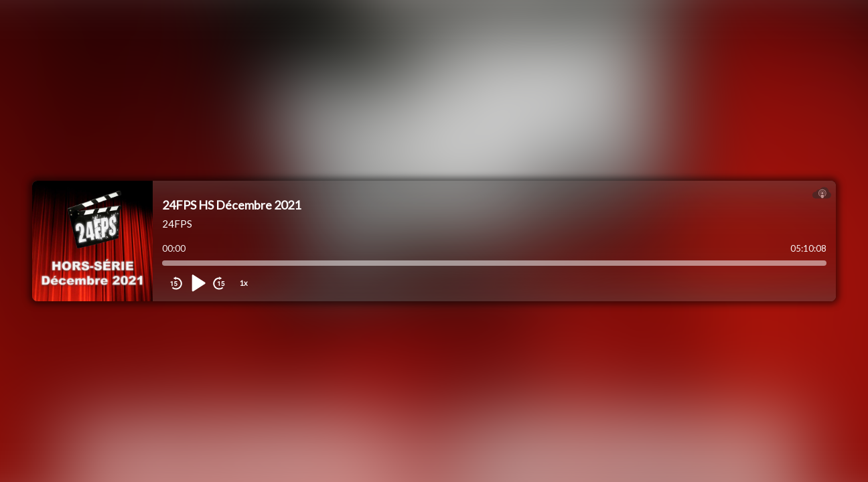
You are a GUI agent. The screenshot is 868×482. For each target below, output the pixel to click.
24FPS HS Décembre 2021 (231, 205)
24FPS (177, 224)
